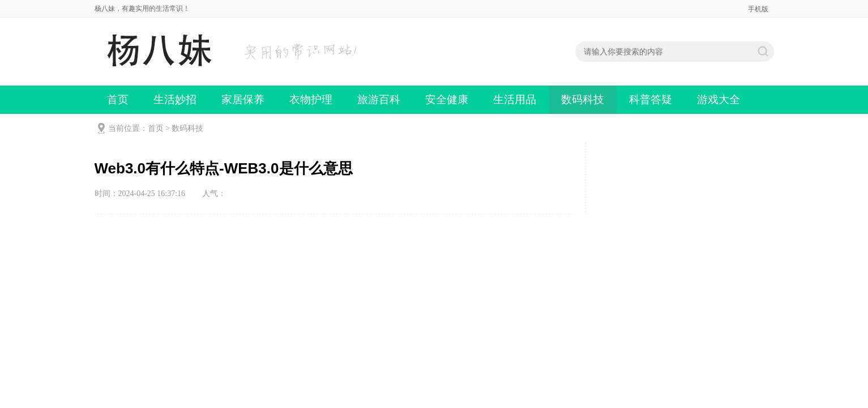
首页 (118, 99)
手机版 (758, 9)
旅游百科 (379, 99)
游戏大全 (719, 99)
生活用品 (515, 99)
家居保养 (243, 99)
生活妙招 (175, 99)
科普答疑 (651, 99)
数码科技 (583, 99)
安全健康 (447, 99)
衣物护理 (311, 99)
